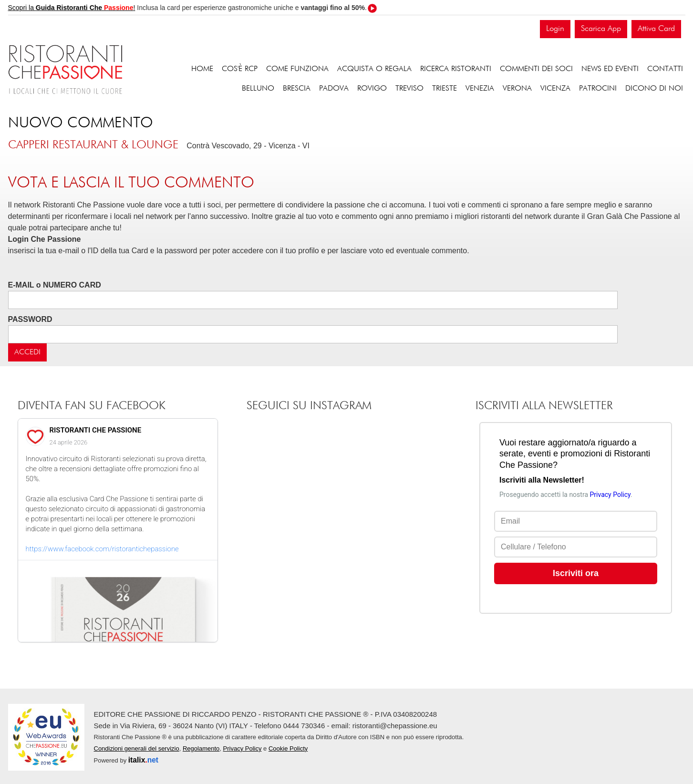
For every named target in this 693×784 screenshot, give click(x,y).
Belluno (258, 89)
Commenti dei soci (536, 69)
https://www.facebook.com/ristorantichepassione (102, 549)
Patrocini (598, 89)
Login (555, 29)
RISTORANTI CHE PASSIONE (96, 430)
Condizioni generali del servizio (137, 748)
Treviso (409, 89)
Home (202, 69)
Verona (517, 89)
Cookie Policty (288, 748)
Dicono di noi (654, 89)
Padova (334, 89)
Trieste (445, 89)
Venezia (480, 89)
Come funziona (297, 69)
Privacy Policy (243, 748)
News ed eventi (610, 69)
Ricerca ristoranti (456, 69)
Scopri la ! (72, 8)
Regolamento (201, 748)
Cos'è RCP (240, 69)
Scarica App (601, 29)
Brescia (297, 89)
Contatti (665, 69)
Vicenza (555, 89)
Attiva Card (656, 29)
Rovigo (372, 89)
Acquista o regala (374, 69)
